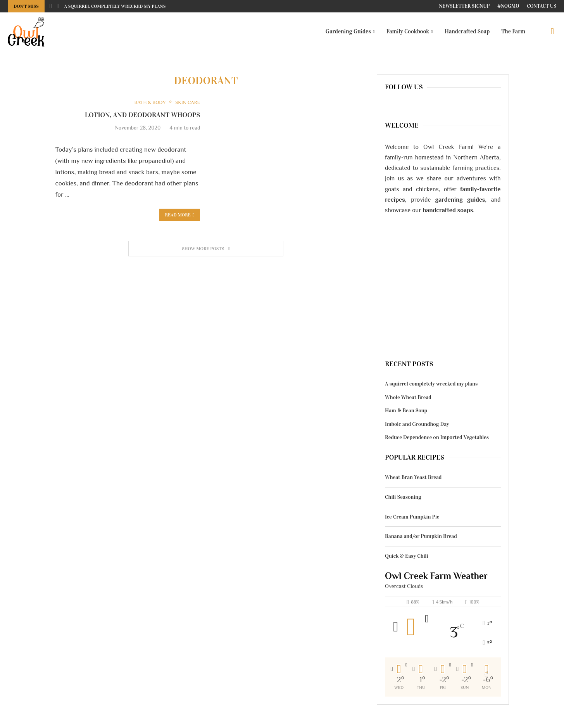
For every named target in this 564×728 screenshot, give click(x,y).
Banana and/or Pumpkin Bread (421, 536)
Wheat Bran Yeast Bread (413, 477)
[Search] (552, 31)
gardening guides (460, 200)
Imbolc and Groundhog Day (417, 424)
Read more (180, 215)
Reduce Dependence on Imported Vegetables (437, 437)
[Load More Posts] (206, 249)
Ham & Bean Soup (406, 411)
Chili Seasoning (403, 497)
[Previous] (51, 6)
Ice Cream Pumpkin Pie (412, 517)
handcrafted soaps (448, 210)
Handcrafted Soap (467, 31)
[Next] (58, 6)
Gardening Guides (348, 31)
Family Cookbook (408, 31)
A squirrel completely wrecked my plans (115, 6)
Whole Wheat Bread (408, 397)
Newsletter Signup (464, 6)
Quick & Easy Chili (406, 556)
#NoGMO (508, 6)
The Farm (513, 31)
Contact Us (542, 6)
